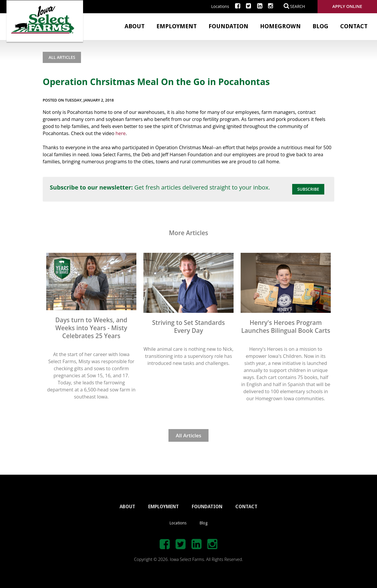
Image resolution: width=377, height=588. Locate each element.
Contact (354, 26)
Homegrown (280, 26)
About (135, 26)
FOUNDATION (207, 507)
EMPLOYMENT (163, 507)
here (120, 133)
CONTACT (246, 507)
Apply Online (347, 6)
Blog (320, 26)
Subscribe (308, 189)
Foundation (228, 26)
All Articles (62, 57)
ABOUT (127, 507)
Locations (220, 6)
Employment (177, 26)
